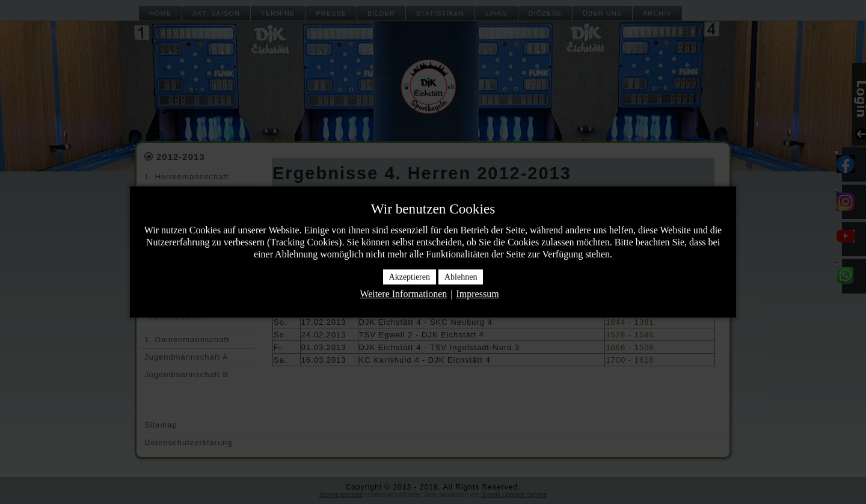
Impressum (477, 294)
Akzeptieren (410, 277)
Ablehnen (461, 277)
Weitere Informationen (403, 294)
